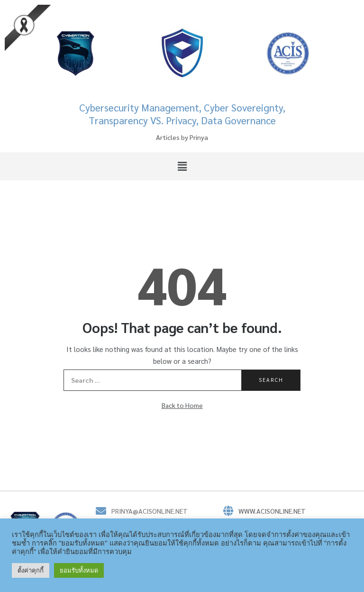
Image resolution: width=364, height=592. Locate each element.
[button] (182, 166)
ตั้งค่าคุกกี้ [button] (31, 570)
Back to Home (182, 405)
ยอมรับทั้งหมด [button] (79, 570)
